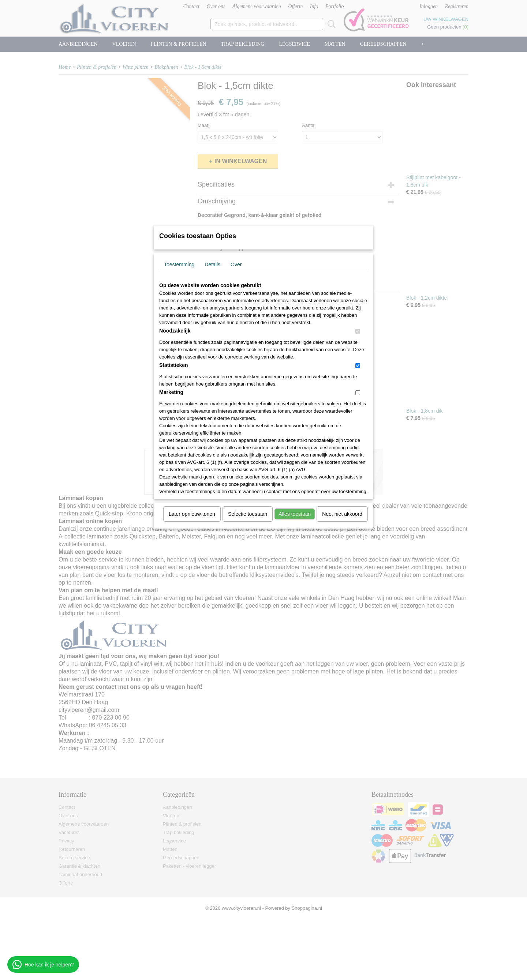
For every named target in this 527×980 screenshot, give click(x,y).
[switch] (358, 331)
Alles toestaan (295, 514)
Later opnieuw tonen (192, 514)
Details (212, 264)
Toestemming (179, 264)
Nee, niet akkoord (342, 514)
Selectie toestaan (248, 514)
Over (236, 264)
